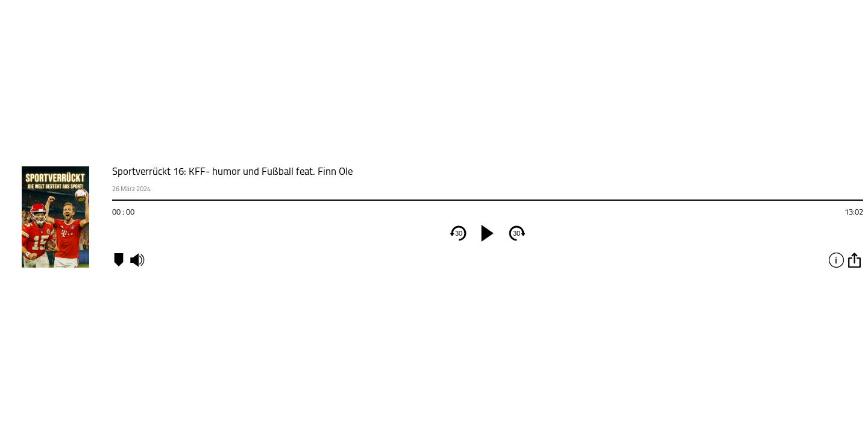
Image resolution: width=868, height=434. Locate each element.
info (836, 260)
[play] (488, 233)
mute (137, 260)
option (854, 260)
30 (459, 233)
